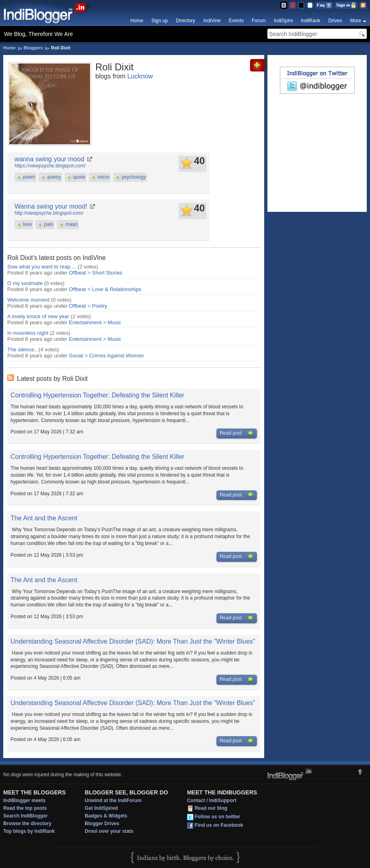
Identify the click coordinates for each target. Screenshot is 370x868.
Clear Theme (310, 5)
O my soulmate (25, 283)
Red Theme (292, 5)
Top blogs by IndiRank (29, 831)
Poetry (100, 306)
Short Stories (107, 273)
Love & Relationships (117, 289)
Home (137, 21)
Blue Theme (283, 5)
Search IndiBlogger (25, 816)
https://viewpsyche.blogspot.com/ (50, 166)
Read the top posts (25, 808)
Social (76, 356)
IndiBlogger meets (24, 800)
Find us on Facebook (219, 825)
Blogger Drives (102, 824)
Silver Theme (301, 5)
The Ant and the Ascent (44, 518)
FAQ (324, 5)
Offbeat (78, 273)
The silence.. (22, 350)
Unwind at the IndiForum (113, 800)
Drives (335, 21)
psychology (134, 177)
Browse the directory (27, 824)
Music (114, 322)
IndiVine (212, 21)
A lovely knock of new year (38, 316)
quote (79, 177)
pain (49, 224)
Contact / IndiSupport (212, 800)
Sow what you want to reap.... (42, 267)
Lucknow (140, 76)
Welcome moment (28, 300)
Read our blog (211, 808)
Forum (259, 21)
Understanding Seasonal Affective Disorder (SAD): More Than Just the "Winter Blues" (133, 641)
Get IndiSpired (101, 808)
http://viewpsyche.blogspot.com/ (49, 213)
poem (29, 177)
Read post (237, 433)
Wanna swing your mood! (51, 206)
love (27, 224)
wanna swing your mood (49, 159)
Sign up (160, 21)
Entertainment (85, 322)
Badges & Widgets (106, 816)
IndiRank (310, 21)
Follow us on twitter (218, 817)
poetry (54, 177)
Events (237, 21)
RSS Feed (363, 5)
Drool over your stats (109, 831)
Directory (185, 21)
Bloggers (34, 48)
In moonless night (28, 333)
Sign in (346, 5)
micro (103, 177)
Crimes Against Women (117, 356)
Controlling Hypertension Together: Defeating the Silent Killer (97, 395)
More (356, 21)
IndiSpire (283, 21)
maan (71, 224)
